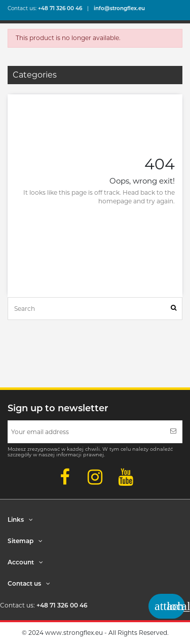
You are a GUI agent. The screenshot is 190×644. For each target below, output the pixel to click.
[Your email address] (86, 432)
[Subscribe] (173, 432)
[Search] (174, 309)
